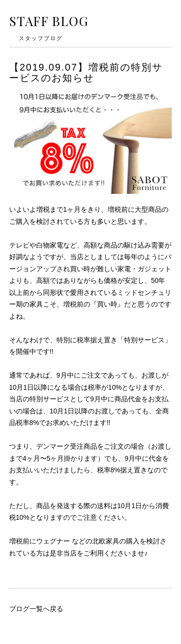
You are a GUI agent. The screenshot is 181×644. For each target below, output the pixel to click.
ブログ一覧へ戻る (36, 609)
